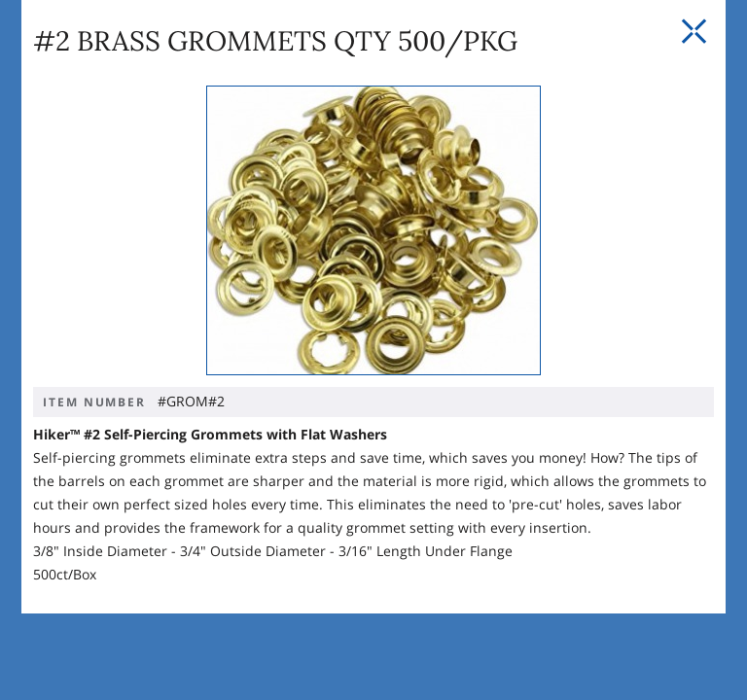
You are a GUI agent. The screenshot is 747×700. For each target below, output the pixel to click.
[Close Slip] (694, 32)
